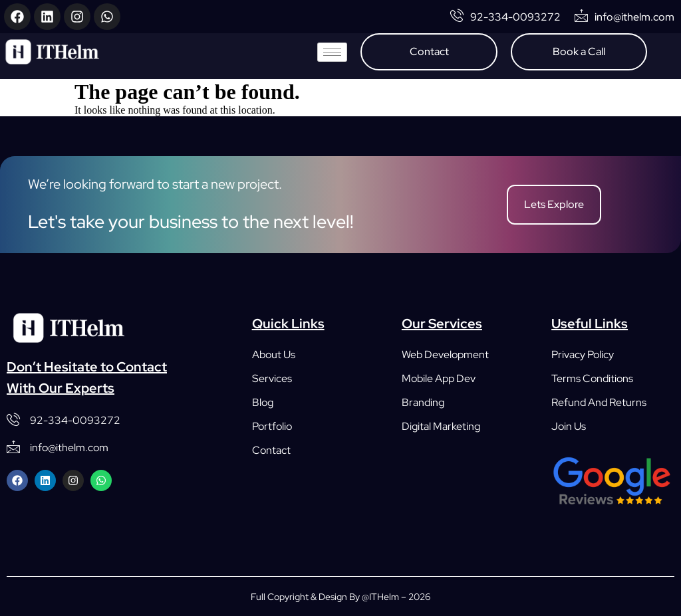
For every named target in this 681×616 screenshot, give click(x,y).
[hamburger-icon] (332, 52)
